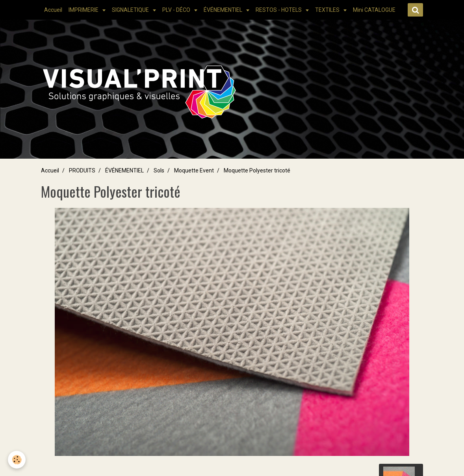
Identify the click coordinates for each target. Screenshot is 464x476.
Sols (159, 170)
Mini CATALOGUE (374, 10)
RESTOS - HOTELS (279, 10)
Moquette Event (194, 170)
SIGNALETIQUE (131, 10)
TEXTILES (328, 10)
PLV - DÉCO (177, 10)
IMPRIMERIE (84, 10)
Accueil (53, 10)
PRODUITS (82, 170)
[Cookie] (17, 460)
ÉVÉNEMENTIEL (224, 10)
